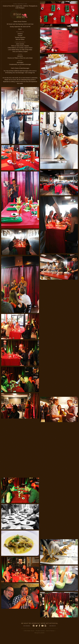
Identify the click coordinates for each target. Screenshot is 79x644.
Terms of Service (50, 631)
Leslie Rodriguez (20, 8)
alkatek (43, 633)
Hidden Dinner (31, 631)
